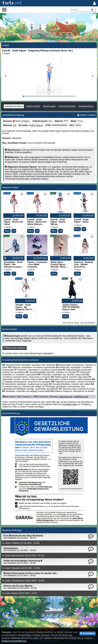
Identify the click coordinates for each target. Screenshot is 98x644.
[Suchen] (92, 10)
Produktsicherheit (67, 107)
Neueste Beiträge (12, 531)
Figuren (7, 54)
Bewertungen (49, 107)
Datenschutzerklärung (14, 641)
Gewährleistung (86, 107)
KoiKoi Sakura (36, 126)
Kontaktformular (70, 405)
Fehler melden (86, 115)
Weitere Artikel (33, 107)
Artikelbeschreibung (14, 107)
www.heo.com (66, 397)
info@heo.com (81, 397)
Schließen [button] (87, 633)
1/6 (15, 126)
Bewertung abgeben (14, 348)
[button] (4, 10)
